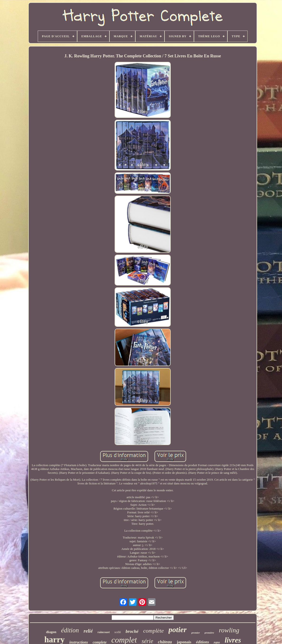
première (209, 633)
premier (195, 633)
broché (132, 631)
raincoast (104, 632)
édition (70, 630)
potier (178, 630)
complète (153, 631)
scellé (118, 632)
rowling (229, 630)
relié (88, 631)
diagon (51, 632)
